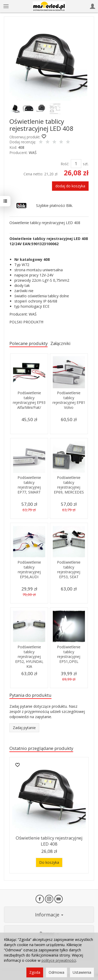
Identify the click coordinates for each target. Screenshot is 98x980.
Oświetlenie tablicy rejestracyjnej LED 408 (49, 841)
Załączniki (60, 343)
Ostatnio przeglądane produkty (41, 748)
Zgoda (35, 972)
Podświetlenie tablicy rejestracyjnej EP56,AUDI (29, 570)
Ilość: (65, 164)
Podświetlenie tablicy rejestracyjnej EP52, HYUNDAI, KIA (29, 657)
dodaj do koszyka (70, 186)
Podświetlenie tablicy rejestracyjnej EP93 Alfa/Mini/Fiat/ (29, 400)
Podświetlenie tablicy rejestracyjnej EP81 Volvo (69, 400)
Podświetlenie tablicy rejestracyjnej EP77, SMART (29, 485)
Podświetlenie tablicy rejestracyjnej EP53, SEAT (69, 570)
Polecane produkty (28, 343)
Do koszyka (49, 862)
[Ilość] (76, 164)
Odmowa (56, 972)
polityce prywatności (59, 960)
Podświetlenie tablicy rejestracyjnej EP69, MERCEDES (69, 485)
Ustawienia (82, 972)
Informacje (49, 915)
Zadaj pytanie (24, 728)
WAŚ (33, 153)
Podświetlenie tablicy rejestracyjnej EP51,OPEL (69, 654)
